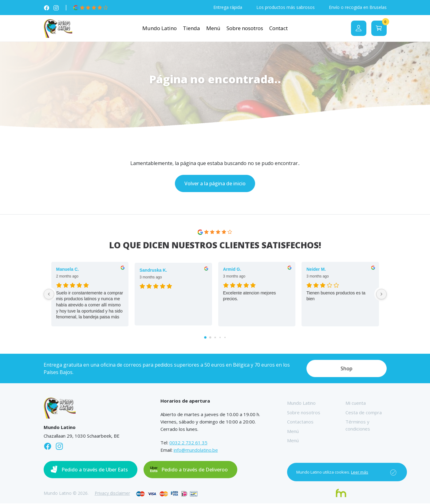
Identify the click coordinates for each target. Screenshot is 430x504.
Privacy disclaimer (112, 494)
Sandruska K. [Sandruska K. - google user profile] (153, 271)
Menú (213, 28)
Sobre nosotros (245, 28)
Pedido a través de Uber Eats (95, 471)
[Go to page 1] (210, 338)
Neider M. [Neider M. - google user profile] (316, 270)
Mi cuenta (356, 404)
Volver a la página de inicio (215, 184)
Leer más (360, 472)
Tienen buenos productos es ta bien (336, 297)
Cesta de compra (364, 413)
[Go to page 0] (205, 338)
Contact (278, 28)
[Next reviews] (381, 295)
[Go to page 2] (215, 338)
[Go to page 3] (220, 338)
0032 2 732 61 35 (188, 443)
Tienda (191, 28)
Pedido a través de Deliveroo (195, 471)
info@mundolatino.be (196, 451)
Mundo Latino (160, 28)
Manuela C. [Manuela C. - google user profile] (68, 270)
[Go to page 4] (225, 338)
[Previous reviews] (49, 295)
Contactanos (300, 423)
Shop (346, 369)
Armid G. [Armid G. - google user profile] (232, 270)
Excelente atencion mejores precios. (250, 297)
